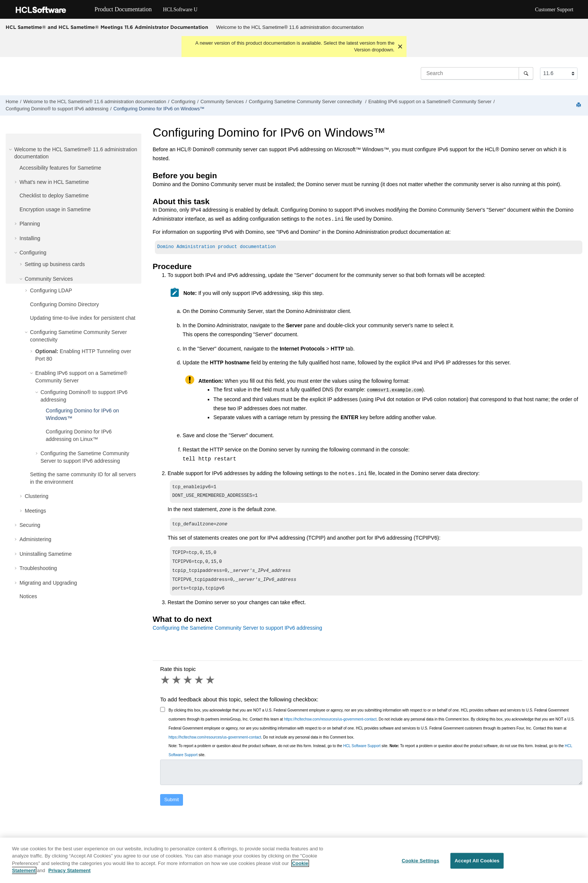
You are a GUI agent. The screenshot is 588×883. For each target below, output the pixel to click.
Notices (28, 596)
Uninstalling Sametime (46, 554)
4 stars (199, 686)
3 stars (188, 686)
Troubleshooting (38, 568)
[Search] (526, 73)
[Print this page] (579, 105)
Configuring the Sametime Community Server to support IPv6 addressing (237, 634)
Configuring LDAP (51, 290)
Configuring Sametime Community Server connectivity (306, 102)
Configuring (183, 102)
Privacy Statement (70, 874)
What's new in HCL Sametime (54, 182)
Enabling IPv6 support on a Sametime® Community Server (430, 102)
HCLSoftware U (180, 10)
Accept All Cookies (477, 864)
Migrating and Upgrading (48, 583)
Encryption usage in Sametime (55, 209)
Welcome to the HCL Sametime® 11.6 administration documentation (290, 27)
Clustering (37, 496)
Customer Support (554, 10)
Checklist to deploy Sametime (54, 196)
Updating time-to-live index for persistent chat (83, 318)
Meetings (35, 511)
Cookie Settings (420, 864)
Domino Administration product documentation (216, 248)
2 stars (177, 686)
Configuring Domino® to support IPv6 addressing (57, 109)
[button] (11, 149)
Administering (35, 539)
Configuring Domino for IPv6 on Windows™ (159, 109)
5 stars (211, 686)
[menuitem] (290, 27)
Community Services (222, 102)
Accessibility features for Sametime (60, 168)
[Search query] (477, 73)
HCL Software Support (362, 752)
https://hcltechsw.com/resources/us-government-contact (330, 725)
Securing (30, 525)
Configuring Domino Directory (64, 304)
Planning (30, 224)
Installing (30, 238)
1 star (166, 686)
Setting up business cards (55, 264)
